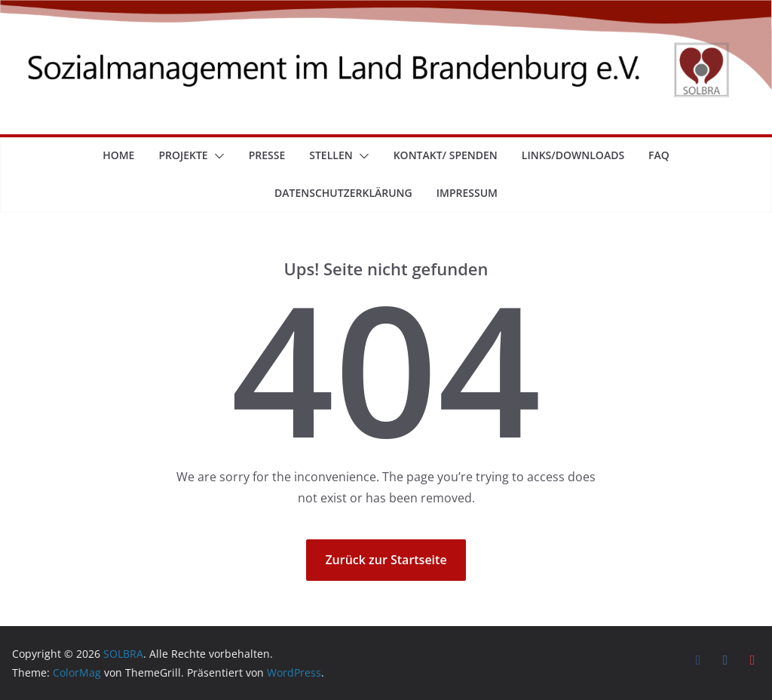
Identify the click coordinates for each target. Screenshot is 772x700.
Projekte (183, 155)
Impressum (467, 193)
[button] (216, 156)
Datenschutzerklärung (343, 193)
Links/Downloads (573, 155)
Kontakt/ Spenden (446, 155)
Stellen (331, 155)
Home (118, 155)
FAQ (659, 155)
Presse (267, 155)
